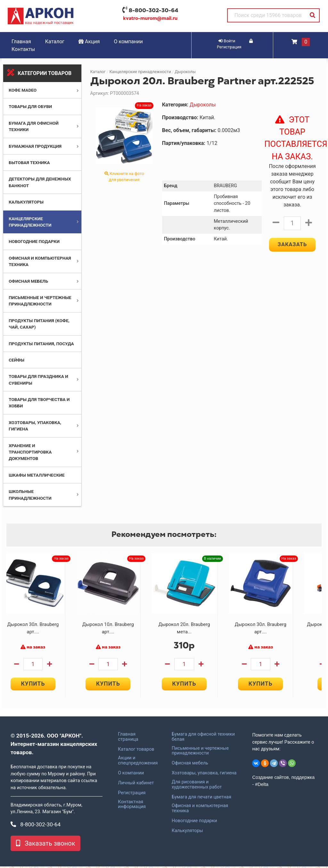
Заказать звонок (45, 845)
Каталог (55, 42)
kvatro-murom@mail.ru (150, 18)
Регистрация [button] (235, 44)
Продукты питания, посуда (41, 344)
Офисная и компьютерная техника (200, 810)
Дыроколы (185, 72)
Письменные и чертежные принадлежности (200, 752)
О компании (128, 42)
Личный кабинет (136, 784)
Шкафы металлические (37, 475)
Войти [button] (227, 41)
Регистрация (132, 794)
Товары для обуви (30, 106)
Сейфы (16, 360)
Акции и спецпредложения (138, 762)
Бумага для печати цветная (201, 798)
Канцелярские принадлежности (140, 72)
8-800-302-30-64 (153, 10)
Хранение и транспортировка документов (30, 452)
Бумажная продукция (35, 146)
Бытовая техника (29, 163)
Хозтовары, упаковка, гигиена (204, 775)
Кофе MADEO (23, 90)
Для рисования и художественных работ (197, 786)
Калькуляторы (26, 202)
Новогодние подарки (34, 241)
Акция (89, 42)
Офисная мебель (28, 281)
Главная (21, 42)
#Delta (262, 786)
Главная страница (128, 738)
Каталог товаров (136, 751)
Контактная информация (132, 806)
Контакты (23, 49)
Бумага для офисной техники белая (203, 738)
